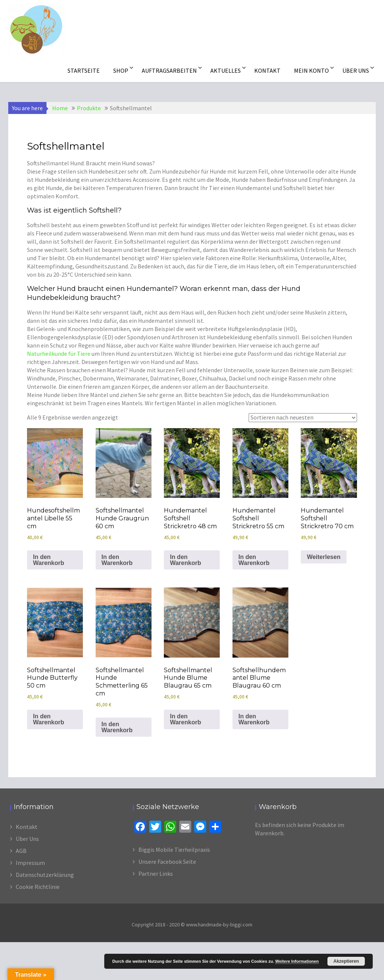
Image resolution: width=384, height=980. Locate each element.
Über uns (356, 70)
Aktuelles (226, 70)
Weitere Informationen (297, 961)
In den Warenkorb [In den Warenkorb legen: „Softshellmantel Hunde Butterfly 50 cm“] (49, 719)
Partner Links (156, 874)
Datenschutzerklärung (45, 875)
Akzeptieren (346, 961)
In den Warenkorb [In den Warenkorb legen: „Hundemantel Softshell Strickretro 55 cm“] (254, 560)
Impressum (30, 863)
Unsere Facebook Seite (167, 862)
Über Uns (27, 839)
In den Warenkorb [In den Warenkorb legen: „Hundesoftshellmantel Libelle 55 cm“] (49, 560)
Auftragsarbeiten (169, 70)
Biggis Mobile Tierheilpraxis (174, 850)
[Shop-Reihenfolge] (303, 418)
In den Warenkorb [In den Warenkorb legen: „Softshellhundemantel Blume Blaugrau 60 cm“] (254, 719)
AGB (21, 851)
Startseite (84, 70)
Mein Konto (311, 70)
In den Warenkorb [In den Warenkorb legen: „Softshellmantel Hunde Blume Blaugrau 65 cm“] (185, 719)
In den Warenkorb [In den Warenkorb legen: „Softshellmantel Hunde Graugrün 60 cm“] (117, 560)
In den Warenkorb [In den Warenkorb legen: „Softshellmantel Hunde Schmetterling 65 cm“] (117, 727)
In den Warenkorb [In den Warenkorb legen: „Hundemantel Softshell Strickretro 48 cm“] (185, 560)
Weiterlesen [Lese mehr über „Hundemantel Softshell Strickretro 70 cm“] (324, 557)
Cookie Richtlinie (38, 887)
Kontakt (267, 70)
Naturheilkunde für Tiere (59, 354)
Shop (121, 70)
